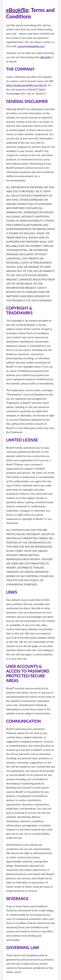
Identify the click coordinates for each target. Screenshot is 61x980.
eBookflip (17, 10)
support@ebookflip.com (31, 46)
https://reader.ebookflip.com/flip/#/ (27, 85)
